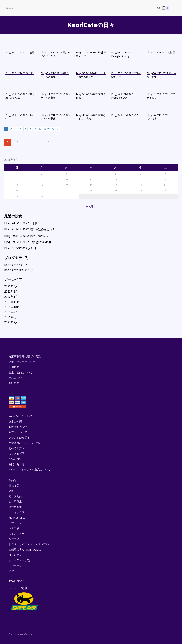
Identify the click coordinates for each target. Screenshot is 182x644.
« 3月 (90, 206)
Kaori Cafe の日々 (16, 265)
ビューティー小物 (19, 560)
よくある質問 (17, 453)
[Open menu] (174, 8)
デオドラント (17, 523)
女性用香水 (15, 501)
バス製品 (14, 528)
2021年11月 (12, 302)
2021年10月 (12, 307)
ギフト (13, 571)
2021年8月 (11, 317)
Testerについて (18, 427)
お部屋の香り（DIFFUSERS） (26, 550)
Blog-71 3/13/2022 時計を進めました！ (30, 229)
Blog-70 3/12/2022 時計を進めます (27, 236)
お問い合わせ (17, 464)
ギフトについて (18, 432)
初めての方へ (17, 448)
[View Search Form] (157, 8)
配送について (17, 378)
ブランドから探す (19, 437)
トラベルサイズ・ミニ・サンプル (29, 544)
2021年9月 (11, 312)
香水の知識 (15, 421)
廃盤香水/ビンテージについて (26, 443)
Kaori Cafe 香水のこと (19, 270)
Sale (11, 491)
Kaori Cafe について (21, 416)
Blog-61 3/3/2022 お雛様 (20, 248)
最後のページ (51, 129)
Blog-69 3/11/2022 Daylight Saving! (28, 242)
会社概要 (14, 383)
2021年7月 (11, 322)
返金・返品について (21, 372)
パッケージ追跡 (24, 599)
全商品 (13, 480)
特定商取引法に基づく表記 (25, 356)
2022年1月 (11, 297)
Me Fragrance (17, 517)
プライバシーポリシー (22, 362)
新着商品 (14, 485)
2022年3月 (11, 286)
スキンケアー (17, 533)
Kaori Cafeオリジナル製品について (30, 469)
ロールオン (15, 555)
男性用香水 (15, 507)
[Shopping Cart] (166, 8)
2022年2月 (11, 291)
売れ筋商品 (15, 496)
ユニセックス (17, 512)
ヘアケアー (15, 539)
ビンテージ (15, 566)
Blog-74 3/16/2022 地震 (21, 223)
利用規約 (14, 367)
